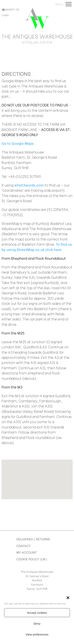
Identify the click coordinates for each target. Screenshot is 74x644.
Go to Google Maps (18, 143)
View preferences (37, 634)
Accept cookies (37, 613)
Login (5, 15)
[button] (68, 598)
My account (27, 552)
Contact (23, 546)
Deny (37, 624)
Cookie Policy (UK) (32, 559)
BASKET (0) (11, 9)
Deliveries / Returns (33, 539)
